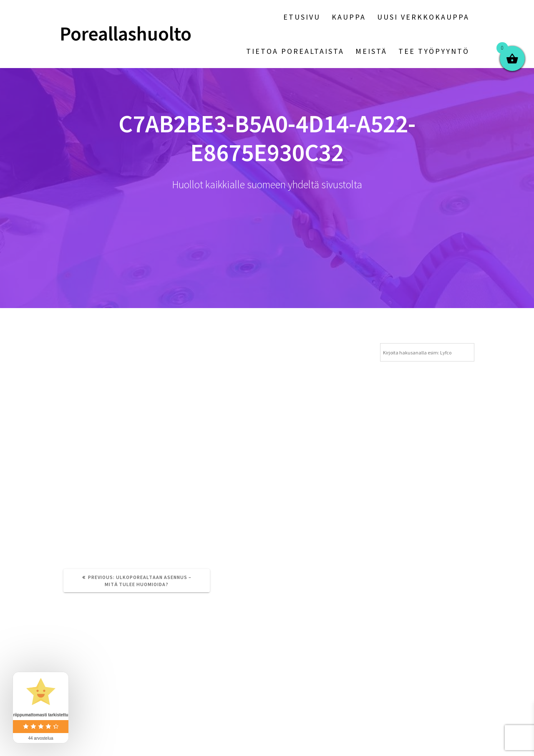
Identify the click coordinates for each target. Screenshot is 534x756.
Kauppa (349, 17)
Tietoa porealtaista (295, 51)
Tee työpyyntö (434, 51)
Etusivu (302, 17)
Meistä (371, 51)
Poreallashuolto (126, 34)
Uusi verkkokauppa (423, 17)
